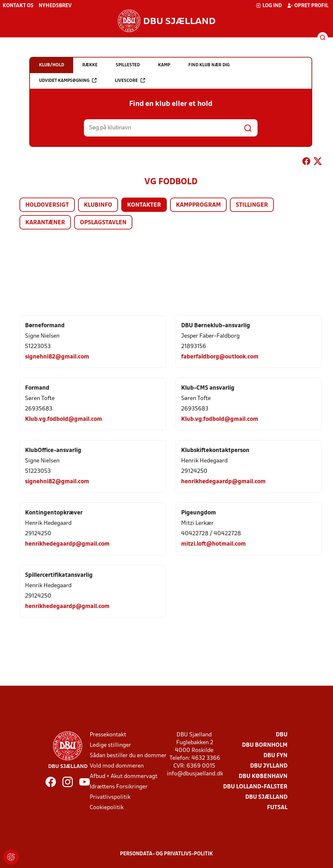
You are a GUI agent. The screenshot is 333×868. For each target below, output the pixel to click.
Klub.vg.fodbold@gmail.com (64, 419)
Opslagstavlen (103, 223)
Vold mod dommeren (117, 766)
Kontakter (144, 205)
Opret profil (308, 6)
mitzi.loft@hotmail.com (213, 544)
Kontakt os (18, 6)
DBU (282, 735)
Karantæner (45, 223)
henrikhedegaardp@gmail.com (223, 482)
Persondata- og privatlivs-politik (166, 854)
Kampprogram (198, 205)
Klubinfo (98, 205)
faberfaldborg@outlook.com (220, 357)
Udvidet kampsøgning (68, 80)
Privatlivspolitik (110, 797)
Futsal (277, 808)
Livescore (130, 80)
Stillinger (252, 205)
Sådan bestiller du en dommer (128, 756)
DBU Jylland (269, 766)
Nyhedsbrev (55, 6)
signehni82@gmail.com (57, 357)
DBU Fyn (275, 756)
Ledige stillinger (110, 745)
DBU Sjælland (266, 797)
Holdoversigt (47, 205)
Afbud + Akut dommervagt (124, 777)
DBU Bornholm (265, 745)
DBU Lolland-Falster (255, 787)
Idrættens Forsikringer (119, 787)
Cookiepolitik (107, 808)
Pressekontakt (108, 735)
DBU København (263, 777)
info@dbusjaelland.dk (195, 774)
